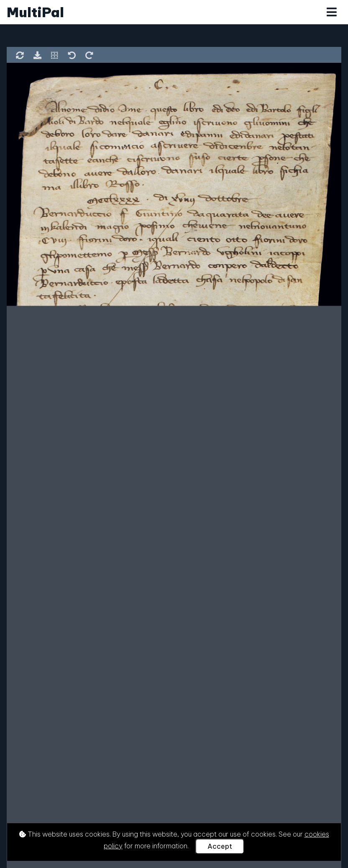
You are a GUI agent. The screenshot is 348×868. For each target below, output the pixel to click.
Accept (220, 846)
